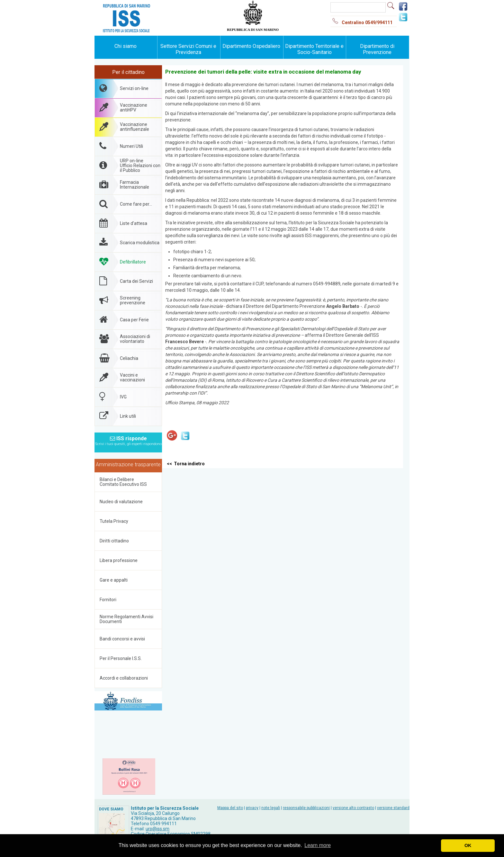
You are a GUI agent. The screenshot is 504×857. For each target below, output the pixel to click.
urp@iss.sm (157, 829)
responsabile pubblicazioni (306, 808)
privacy (252, 808)
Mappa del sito (230, 808)
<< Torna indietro (186, 464)
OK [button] (468, 845)
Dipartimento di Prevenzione (377, 49)
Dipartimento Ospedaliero (251, 46)
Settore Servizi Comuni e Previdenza (188, 49)
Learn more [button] (318, 845)
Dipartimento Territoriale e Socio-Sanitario (314, 49)
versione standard (393, 808)
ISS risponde (128, 439)
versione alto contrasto (353, 808)
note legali (271, 808)
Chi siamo (126, 46)
